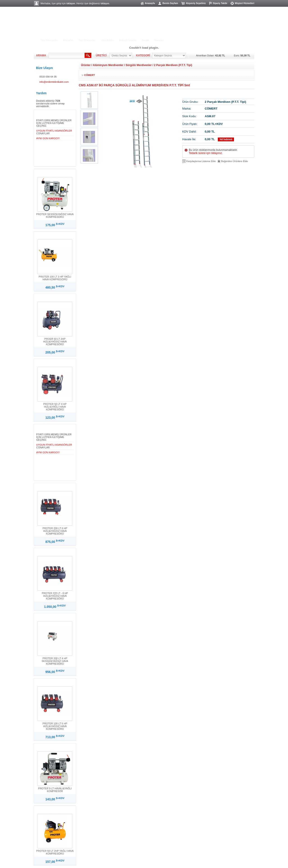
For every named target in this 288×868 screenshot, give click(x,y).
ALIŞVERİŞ (189, 36)
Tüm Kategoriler (49, 40)
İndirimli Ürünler (128, 40)
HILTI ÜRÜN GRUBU (122, 33)
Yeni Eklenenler (87, 40)
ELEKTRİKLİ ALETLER (54, 33)
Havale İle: (189, 139)
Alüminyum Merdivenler (108, 65)
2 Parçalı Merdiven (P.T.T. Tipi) (173, 65)
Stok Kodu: (189, 116)
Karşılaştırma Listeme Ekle (201, 161)
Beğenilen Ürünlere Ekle (235, 161)
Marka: (187, 109)
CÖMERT (90, 75)
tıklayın (71, 3)
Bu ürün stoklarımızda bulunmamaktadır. (213, 152)
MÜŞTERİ (244, 36)
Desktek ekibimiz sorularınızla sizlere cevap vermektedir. (50, 103)
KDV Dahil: (189, 132)
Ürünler (86, 65)
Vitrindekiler (107, 40)
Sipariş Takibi (220, 3)
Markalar (68, 40)
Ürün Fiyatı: (190, 124)
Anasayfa (150, 3)
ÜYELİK (215, 36)
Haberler (159, 40)
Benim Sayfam (170, 3)
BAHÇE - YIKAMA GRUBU (89, 33)
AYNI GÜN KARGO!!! (48, 139)
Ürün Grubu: (190, 102)
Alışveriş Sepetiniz (196, 3)
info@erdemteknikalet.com (54, 82)
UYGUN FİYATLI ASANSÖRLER (54, 131)
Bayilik (145, 40)
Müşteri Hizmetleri (245, 3)
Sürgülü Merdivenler (139, 65)
